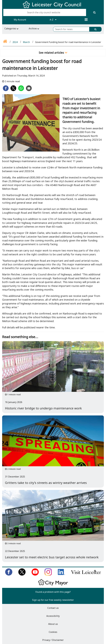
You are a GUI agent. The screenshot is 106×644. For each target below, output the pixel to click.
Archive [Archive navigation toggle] (34, 28)
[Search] (94, 12)
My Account (20, 20)
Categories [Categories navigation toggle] (11, 28)
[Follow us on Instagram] (48, 575)
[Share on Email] (29, 90)
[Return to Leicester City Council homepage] (53, 7)
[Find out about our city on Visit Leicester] (86, 575)
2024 (15, 42)
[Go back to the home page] (5, 42)
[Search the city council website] (45, 12)
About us (53, 624)
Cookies (53, 632)
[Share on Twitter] (13, 90)
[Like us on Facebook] (9, 575)
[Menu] (86, 20)
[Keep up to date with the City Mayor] (53, 585)
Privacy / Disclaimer (53, 640)
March (26, 42)
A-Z (53, 20)
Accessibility (53, 616)
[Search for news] (71, 29)
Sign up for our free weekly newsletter (53, 600)
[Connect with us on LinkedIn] (61, 575)
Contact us (53, 608)
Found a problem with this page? (53, 592)
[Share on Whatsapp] (21, 90)
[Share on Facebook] (6, 90)
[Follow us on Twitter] (22, 575)
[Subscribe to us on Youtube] (35, 575)
